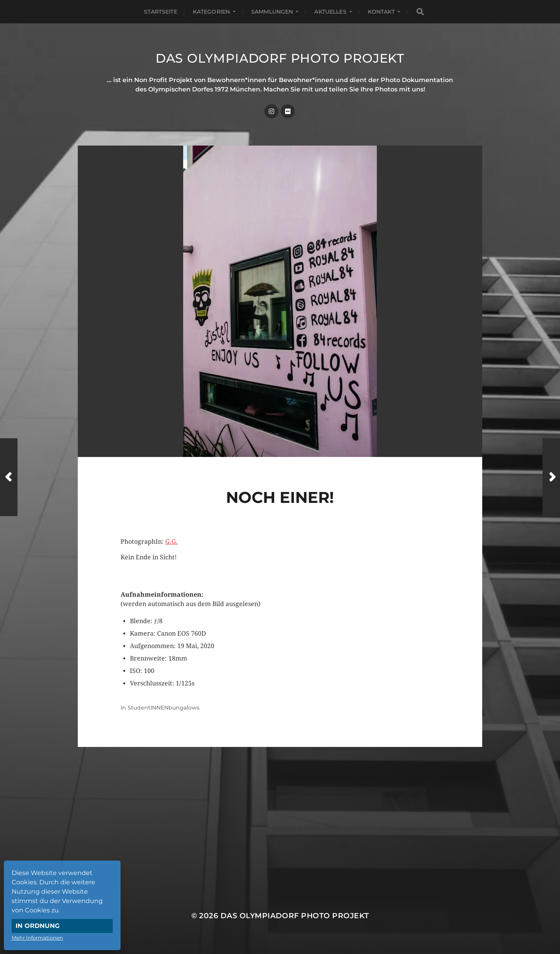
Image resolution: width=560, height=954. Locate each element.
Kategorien (211, 12)
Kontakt (381, 12)
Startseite (160, 12)
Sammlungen (272, 12)
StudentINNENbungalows (164, 708)
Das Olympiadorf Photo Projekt (280, 58)
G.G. (171, 542)
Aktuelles (330, 12)
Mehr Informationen (37, 938)
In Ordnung (38, 926)
